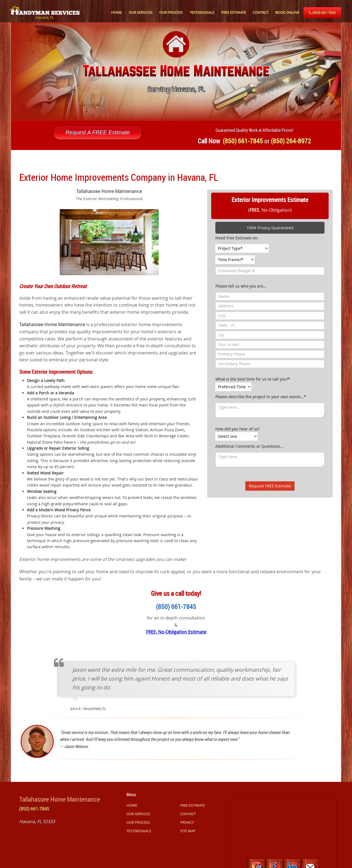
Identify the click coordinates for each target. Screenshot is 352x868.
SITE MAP (188, 831)
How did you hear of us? (237, 433)
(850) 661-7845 (322, 13)
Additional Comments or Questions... (249, 446)
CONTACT (261, 12)
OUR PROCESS (171, 12)
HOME (116, 12)
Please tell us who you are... (241, 286)
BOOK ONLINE (287, 12)
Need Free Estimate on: (237, 238)
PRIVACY (187, 822)
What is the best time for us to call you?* (253, 384)
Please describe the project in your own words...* (261, 397)
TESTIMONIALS (202, 12)
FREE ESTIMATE (233, 12)
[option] (176, 72)
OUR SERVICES (141, 12)
